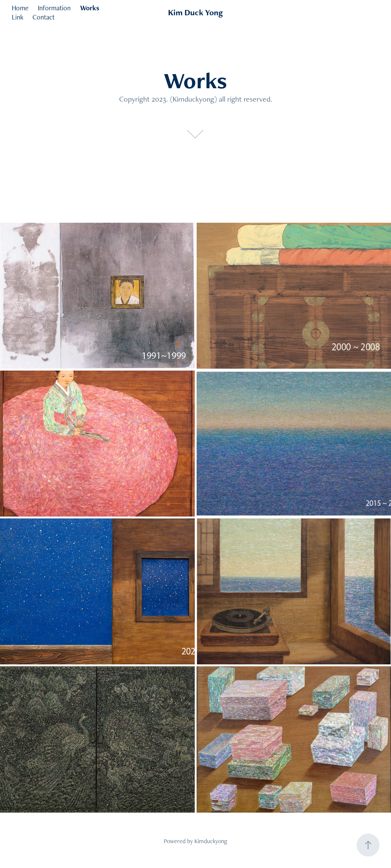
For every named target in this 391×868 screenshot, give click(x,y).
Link (18, 17)
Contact (44, 17)
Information (54, 8)
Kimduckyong (211, 841)
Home (20, 8)
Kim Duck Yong (195, 12)
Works (90, 8)
